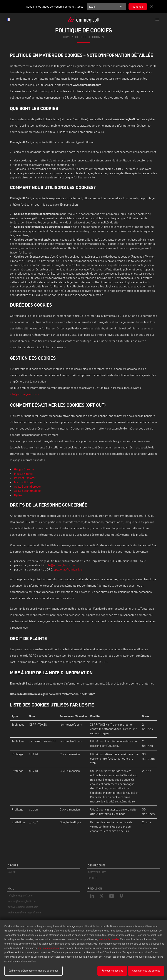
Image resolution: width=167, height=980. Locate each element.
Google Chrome (24, 469)
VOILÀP (12, 872)
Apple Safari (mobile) (27, 491)
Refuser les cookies (112, 971)
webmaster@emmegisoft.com (24, 912)
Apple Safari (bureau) (27, 487)
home (67, 37)
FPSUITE (93, 878)
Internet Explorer (25, 478)
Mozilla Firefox (23, 474)
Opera (18, 495)
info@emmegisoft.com (25, 394)
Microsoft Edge (24, 482)
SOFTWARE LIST (97, 872)
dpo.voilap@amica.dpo (68, 570)
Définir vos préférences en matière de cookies (33, 971)
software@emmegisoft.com (23, 907)
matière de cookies (109, 939)
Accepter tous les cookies (146, 971)
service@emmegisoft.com (22, 901)
